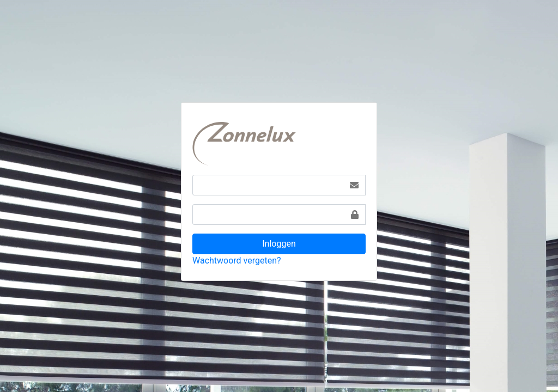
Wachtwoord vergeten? (237, 261)
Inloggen (279, 244)
